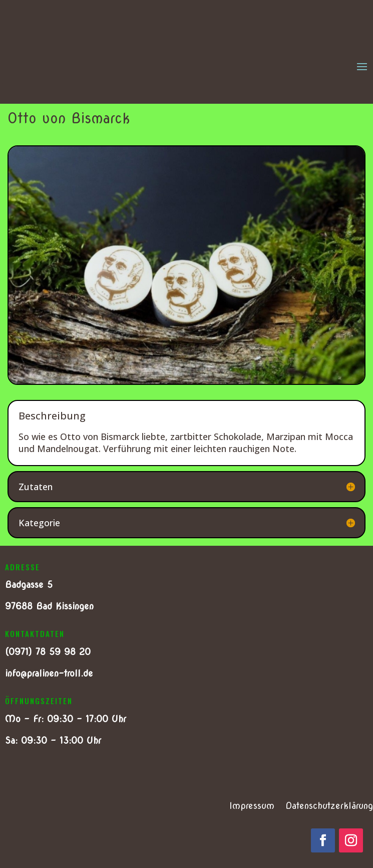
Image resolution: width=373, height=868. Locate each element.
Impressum (252, 807)
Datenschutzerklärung (329, 807)
